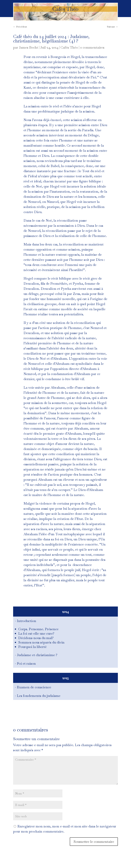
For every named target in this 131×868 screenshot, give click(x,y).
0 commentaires (92, 47)
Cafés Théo (69, 47)
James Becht (28, 47)
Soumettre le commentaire (94, 842)
